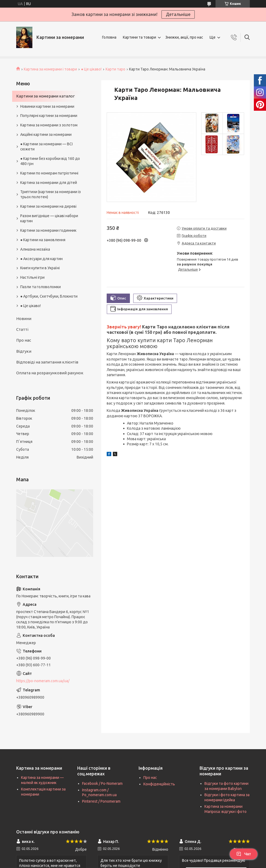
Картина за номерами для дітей (49, 183)
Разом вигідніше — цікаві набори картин (49, 218)
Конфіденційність (159, 784)
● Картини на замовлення (43, 240)
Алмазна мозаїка (35, 249)
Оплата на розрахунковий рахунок (50, 373)
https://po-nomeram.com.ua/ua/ (43, 681)
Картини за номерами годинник (48, 230)
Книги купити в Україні (40, 268)
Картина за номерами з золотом (49, 125)
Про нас (24, 340)
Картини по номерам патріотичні (49, 173)
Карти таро (115, 69)
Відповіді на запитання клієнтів (47, 362)
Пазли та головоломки (41, 287)
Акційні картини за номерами (46, 134)
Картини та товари (139, 37)
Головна (109, 37)
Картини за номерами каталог (46, 96)
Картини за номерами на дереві (48, 206)
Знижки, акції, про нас (184, 37)
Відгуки (24, 351)
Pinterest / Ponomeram (101, 801)
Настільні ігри (32, 277)
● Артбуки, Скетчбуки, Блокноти (49, 296)
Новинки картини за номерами (47, 106)
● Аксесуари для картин (41, 259)
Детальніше (178, 14)
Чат (244, 854)
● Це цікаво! (91, 69)
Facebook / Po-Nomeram (102, 783)
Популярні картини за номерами (49, 116)
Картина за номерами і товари (50, 69)
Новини (24, 319)
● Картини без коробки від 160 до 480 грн (50, 161)
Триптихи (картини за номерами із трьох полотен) (50, 194)
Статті (22, 329)
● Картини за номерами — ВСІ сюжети (46, 147)
